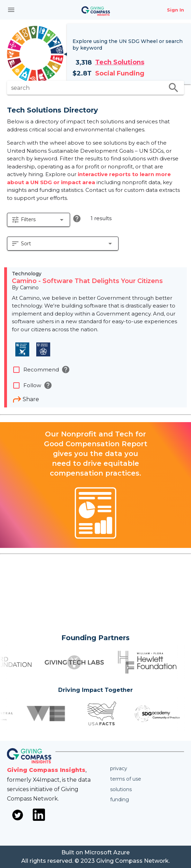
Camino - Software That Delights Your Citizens (87, 281)
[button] (39, 220)
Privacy (119, 768)
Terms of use (126, 779)
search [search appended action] (174, 88)
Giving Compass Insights (46, 770)
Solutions (121, 789)
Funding (120, 800)
